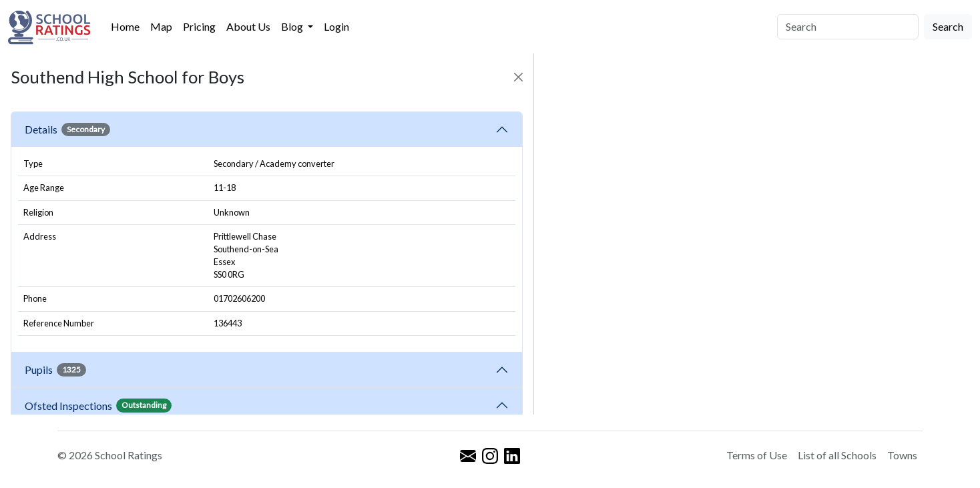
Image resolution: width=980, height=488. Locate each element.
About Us (248, 26)
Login (336, 26)
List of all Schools (837, 455)
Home (125, 26)
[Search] (848, 27)
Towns (902, 455)
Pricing (199, 26)
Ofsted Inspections (98, 405)
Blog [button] (293, 26)
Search (948, 26)
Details (67, 130)
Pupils (55, 370)
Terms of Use (757, 455)
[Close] (518, 77)
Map (161, 26)
